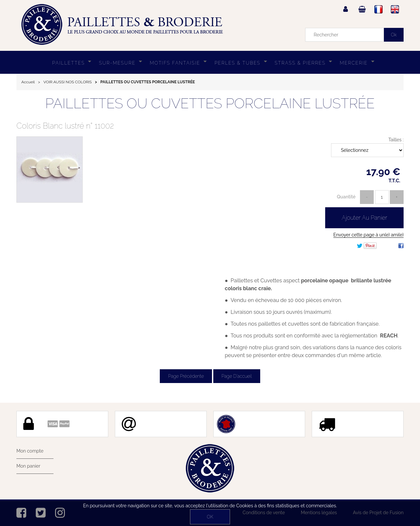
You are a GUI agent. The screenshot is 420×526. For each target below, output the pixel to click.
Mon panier (28, 466)
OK (210, 517)
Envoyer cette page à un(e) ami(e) (368, 235)
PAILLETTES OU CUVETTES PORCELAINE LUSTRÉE (210, 103)
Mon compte (30, 451)
